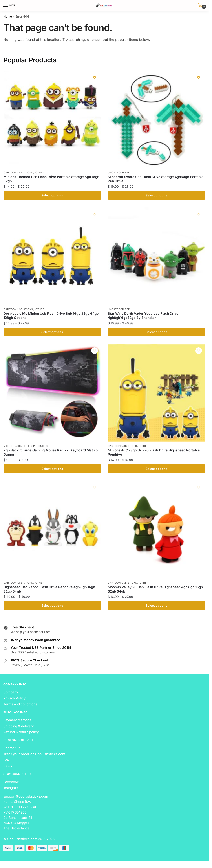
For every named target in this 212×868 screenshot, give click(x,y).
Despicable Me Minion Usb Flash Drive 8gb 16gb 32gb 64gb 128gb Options (51, 316)
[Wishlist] (95, 77)
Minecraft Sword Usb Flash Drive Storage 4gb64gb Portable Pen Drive (156, 179)
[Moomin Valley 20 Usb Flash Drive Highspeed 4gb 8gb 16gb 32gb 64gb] (157, 530)
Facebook (11, 782)
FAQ (6, 760)
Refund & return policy (21, 732)
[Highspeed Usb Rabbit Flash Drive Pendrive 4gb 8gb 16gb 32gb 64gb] (52, 530)
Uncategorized (119, 173)
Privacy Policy (14, 698)
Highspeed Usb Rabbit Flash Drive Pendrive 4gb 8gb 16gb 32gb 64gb (49, 589)
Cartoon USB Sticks (18, 173)
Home (8, 16)
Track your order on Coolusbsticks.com (34, 754)
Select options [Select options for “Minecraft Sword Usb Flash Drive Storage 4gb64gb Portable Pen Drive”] (156, 195)
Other (40, 173)
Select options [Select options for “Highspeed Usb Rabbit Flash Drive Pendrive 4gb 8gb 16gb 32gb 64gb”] (52, 605)
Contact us (12, 748)
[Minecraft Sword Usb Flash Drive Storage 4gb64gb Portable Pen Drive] (157, 119)
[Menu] (10, 5)
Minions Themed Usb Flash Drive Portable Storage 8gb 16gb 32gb (51, 179)
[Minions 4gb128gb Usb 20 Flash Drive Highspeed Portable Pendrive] (157, 393)
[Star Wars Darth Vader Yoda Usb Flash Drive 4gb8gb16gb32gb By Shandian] (157, 256)
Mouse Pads (12, 446)
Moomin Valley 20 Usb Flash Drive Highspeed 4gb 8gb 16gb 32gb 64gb (155, 589)
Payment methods (17, 720)
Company (11, 692)
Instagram (11, 788)
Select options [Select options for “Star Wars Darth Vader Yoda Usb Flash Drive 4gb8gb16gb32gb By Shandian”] (156, 332)
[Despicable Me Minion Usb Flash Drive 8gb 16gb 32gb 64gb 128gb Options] (52, 256)
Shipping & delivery (18, 726)
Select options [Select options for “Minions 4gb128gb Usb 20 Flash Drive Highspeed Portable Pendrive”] (156, 469)
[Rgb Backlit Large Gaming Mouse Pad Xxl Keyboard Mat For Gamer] (52, 393)
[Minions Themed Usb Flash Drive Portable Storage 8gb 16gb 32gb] (52, 119)
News (8, 766)
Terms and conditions (20, 704)
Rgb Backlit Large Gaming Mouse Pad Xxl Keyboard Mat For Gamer (51, 452)
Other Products (35, 446)
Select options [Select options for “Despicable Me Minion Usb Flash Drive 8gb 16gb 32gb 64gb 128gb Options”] (52, 332)
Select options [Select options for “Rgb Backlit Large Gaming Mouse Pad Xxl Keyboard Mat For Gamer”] (52, 469)
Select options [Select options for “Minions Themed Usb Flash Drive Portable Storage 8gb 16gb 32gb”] (52, 195)
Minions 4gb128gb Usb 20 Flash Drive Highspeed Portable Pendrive (154, 452)
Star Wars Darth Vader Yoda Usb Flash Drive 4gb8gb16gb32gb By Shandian (143, 316)
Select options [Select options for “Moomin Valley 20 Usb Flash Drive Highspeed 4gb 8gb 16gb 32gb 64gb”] (156, 605)
